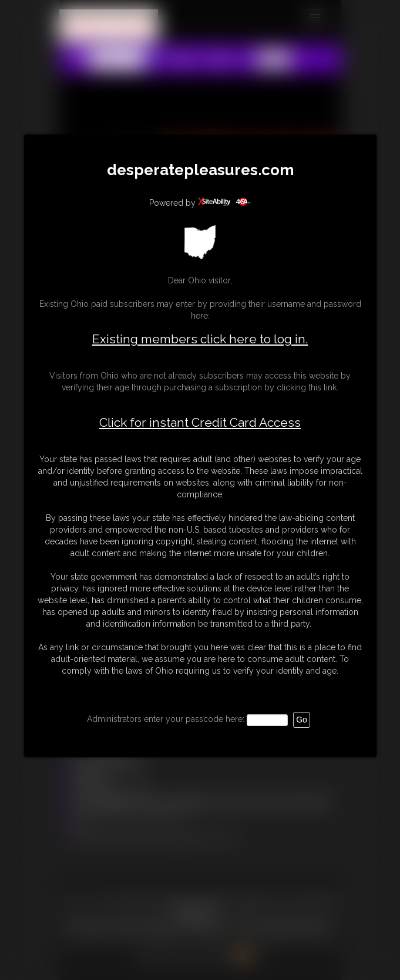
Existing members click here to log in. (200, 339)
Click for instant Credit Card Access (200, 423)
